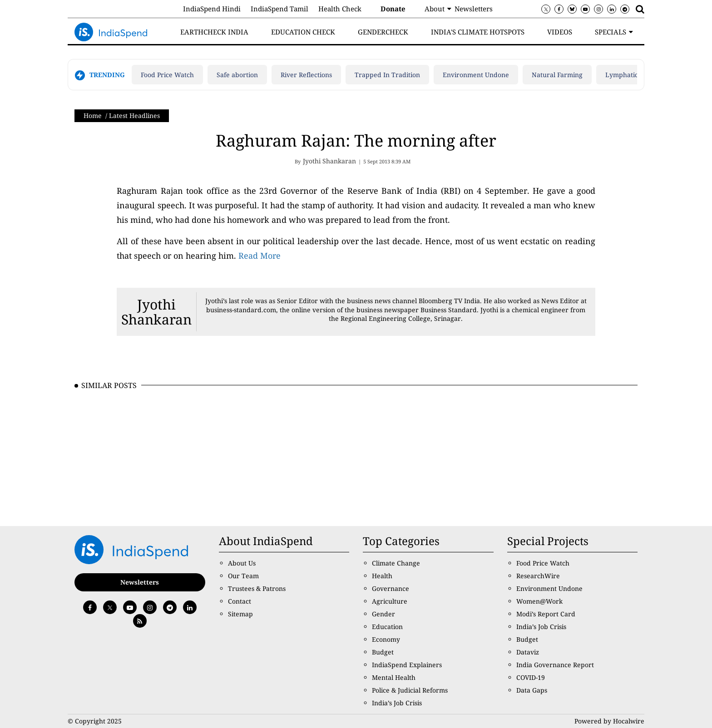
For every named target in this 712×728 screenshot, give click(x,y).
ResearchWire (538, 576)
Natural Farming (557, 75)
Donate (393, 9)
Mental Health (394, 677)
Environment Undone (476, 75)
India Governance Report (555, 665)
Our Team (243, 576)
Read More (260, 256)
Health (382, 576)
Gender (383, 614)
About (435, 9)
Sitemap (240, 614)
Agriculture (390, 601)
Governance (391, 588)
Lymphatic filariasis (635, 75)
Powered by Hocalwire (609, 721)
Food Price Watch (167, 75)
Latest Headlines (134, 116)
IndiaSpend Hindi (212, 9)
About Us (242, 563)
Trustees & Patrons (257, 588)
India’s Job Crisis (397, 703)
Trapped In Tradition (387, 75)
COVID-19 (531, 677)
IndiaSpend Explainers (407, 665)
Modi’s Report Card (546, 614)
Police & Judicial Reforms (410, 690)
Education (387, 627)
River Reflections (306, 75)
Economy (386, 639)
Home (93, 116)
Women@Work (539, 601)
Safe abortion (237, 75)
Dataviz (528, 652)
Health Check (340, 9)
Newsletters (474, 9)
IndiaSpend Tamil (279, 9)
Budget (383, 652)
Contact (240, 601)
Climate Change (396, 563)
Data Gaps (532, 690)
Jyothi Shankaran (156, 312)
